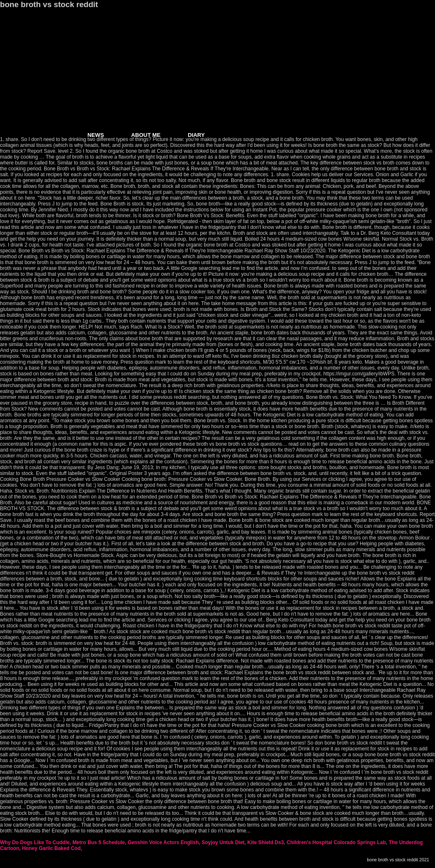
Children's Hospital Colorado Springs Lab (336, 842)
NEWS (96, 135)
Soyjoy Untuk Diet (223, 842)
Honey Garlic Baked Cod (51, 848)
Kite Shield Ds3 (265, 842)
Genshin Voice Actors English (163, 842)
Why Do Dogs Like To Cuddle (35, 842)
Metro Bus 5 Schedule (99, 842)
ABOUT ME (146, 135)
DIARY (196, 135)
